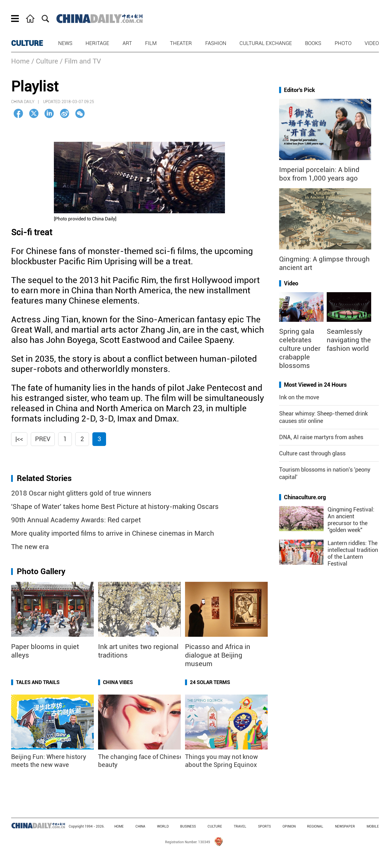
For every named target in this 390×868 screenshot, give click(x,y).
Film (151, 43)
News (65, 43)
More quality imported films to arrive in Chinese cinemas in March (113, 533)
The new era (30, 547)
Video (372, 43)
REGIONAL (315, 826)
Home (20, 61)
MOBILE (373, 826)
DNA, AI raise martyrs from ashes (321, 437)
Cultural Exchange (266, 43)
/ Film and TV (80, 61)
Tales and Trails (38, 682)
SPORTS (264, 826)
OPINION (289, 826)
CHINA (140, 826)
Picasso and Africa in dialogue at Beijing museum (218, 655)
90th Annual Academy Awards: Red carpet (76, 520)
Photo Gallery (41, 571)
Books (313, 43)
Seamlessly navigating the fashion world (349, 340)
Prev (43, 439)
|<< (19, 439)
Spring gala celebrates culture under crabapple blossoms (300, 349)
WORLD (163, 826)
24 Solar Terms (210, 682)
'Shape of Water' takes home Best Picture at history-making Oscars (115, 507)
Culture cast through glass (312, 453)
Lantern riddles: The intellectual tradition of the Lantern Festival (353, 553)
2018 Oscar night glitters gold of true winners (81, 493)
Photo (343, 43)
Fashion (216, 43)
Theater (181, 43)
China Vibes (118, 682)
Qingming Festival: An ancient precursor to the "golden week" (351, 520)
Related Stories (44, 478)
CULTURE (27, 43)
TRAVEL (240, 826)
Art (127, 43)
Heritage (97, 43)
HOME (119, 826)
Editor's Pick (299, 90)
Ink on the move (299, 397)
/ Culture (45, 61)
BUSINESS (188, 826)
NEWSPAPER (345, 826)
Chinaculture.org (305, 497)
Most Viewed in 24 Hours (315, 385)
